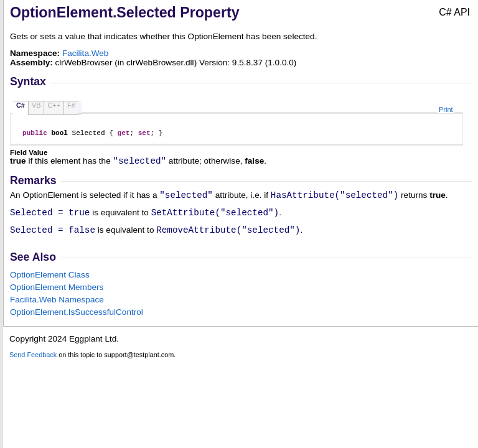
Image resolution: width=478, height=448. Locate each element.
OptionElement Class (50, 284)
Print (446, 110)
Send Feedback (33, 364)
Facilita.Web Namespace (57, 309)
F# (71, 105)
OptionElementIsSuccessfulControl (77, 321)
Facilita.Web (86, 53)
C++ (54, 105)
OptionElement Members (57, 296)
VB (36, 105)
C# (21, 105)
